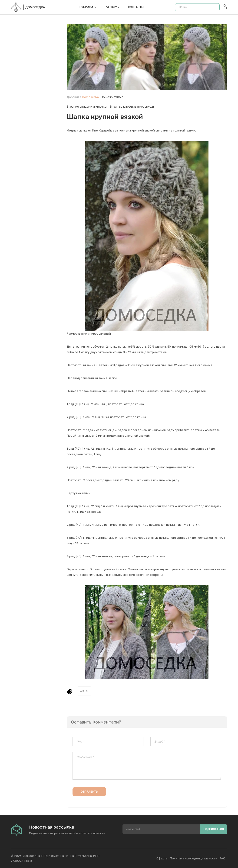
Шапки (84, 691)
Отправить (89, 792)
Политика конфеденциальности (194, 858)
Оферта (162, 858)
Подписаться (214, 829)
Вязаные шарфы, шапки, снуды (132, 107)
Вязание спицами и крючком (88, 107)
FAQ (222, 858)
